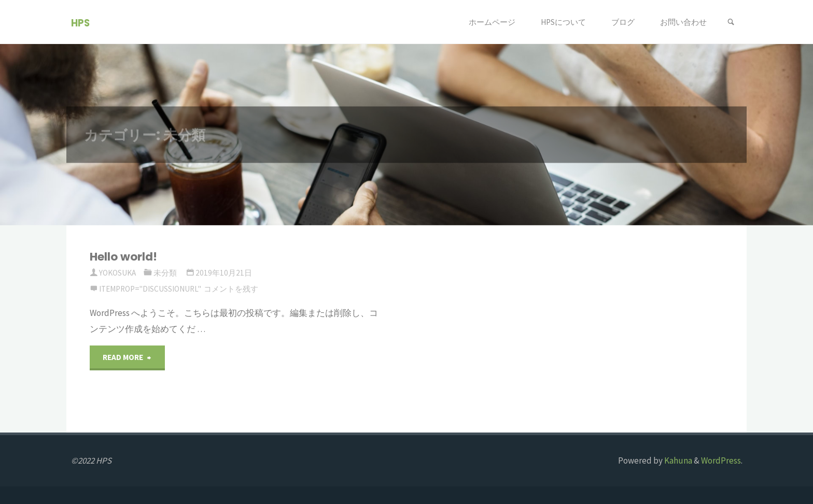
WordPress (721, 460)
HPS (80, 23)
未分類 (165, 273)
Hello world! (123, 257)
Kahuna (677, 460)
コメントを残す (231, 289)
